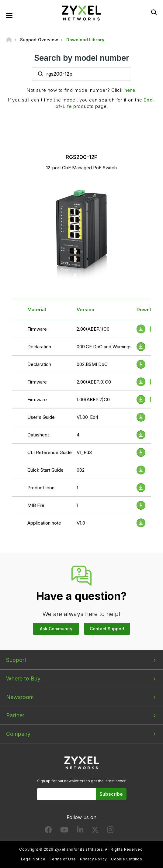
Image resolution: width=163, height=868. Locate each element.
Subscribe (111, 794)
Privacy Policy (94, 859)
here (130, 90)
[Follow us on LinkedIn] (80, 831)
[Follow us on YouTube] (64, 831)
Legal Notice (33, 859)
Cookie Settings (127, 859)
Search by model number (82, 58)
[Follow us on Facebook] (48, 831)
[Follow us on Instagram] (110, 831)
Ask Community (56, 629)
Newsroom (20, 697)
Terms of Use (63, 859)
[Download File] (141, 347)
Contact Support (107, 629)
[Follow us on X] (95, 831)
